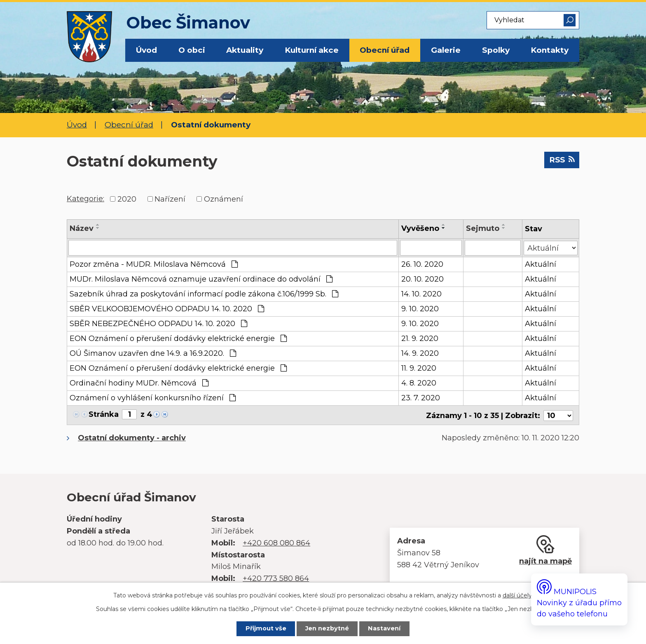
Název (82, 228)
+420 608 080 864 (276, 542)
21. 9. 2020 (420, 338)
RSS (561, 160)
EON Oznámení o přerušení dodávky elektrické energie (178, 338)
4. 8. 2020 (419, 383)
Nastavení (385, 629)
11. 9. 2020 (419, 368)
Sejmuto (483, 228)
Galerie (446, 50)
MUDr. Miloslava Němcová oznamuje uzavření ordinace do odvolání (201, 279)
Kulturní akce (312, 50)
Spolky (496, 50)
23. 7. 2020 (421, 398)
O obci (192, 50)
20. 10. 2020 (423, 279)
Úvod (146, 50)
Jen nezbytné (328, 629)
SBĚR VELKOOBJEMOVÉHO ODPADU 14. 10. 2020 (167, 309)
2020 (127, 199)
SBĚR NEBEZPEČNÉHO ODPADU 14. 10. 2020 (158, 324)
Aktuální (541, 264)
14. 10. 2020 (422, 294)
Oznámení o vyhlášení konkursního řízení (153, 398)
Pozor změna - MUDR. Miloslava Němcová (154, 264)
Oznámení (224, 199)
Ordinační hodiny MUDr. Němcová (139, 383)
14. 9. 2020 (420, 353)
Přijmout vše (265, 629)
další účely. (518, 595)
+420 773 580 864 (276, 578)
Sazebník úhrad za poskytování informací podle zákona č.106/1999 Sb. (204, 294)
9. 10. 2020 (420, 309)
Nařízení (170, 199)
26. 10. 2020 (423, 264)
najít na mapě (545, 560)
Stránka (104, 414)
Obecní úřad (385, 50)
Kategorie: (85, 199)
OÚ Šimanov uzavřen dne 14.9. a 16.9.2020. (153, 353)
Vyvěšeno (421, 228)
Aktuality (245, 50)
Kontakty (550, 50)
